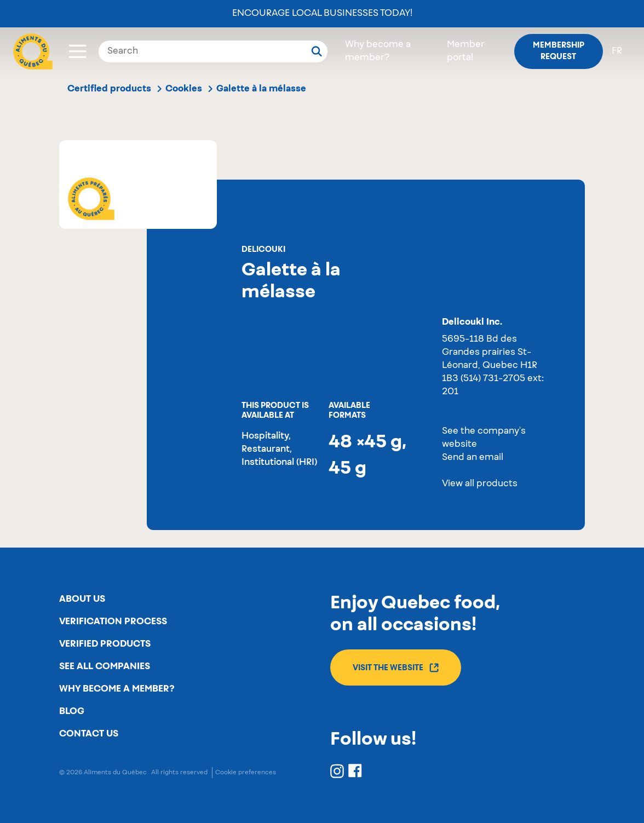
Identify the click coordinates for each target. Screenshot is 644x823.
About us (82, 599)
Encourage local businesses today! (322, 14)
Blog (72, 711)
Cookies (184, 89)
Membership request (559, 51)
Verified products (105, 644)
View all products (480, 484)
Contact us (89, 734)
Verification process (113, 621)
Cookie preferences (246, 772)
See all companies (105, 666)
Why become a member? (117, 689)
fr (617, 51)
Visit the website (396, 668)
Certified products (109, 89)
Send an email (473, 458)
